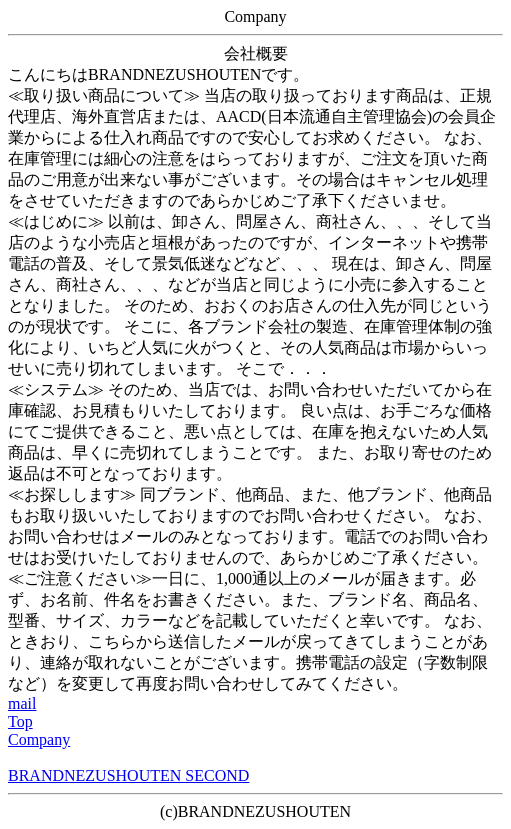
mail (22, 703)
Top (20, 721)
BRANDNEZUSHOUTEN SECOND (128, 775)
